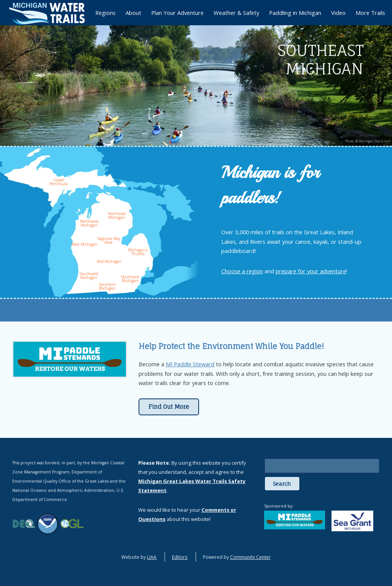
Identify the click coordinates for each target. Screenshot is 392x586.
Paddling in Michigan (295, 13)
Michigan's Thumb (138, 252)
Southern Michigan (107, 286)
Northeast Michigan (117, 215)
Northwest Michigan (89, 223)
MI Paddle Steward (190, 364)
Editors (180, 557)
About (133, 13)
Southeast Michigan (130, 279)
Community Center (250, 557)
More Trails (370, 13)
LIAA (152, 557)
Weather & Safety (236, 13)
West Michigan (84, 244)
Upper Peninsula (59, 182)
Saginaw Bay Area (109, 240)
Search (282, 484)
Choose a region (242, 271)
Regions (105, 13)
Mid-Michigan (109, 261)
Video (338, 13)
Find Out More (169, 407)
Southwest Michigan (89, 276)
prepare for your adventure (311, 271)
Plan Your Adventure (177, 13)
